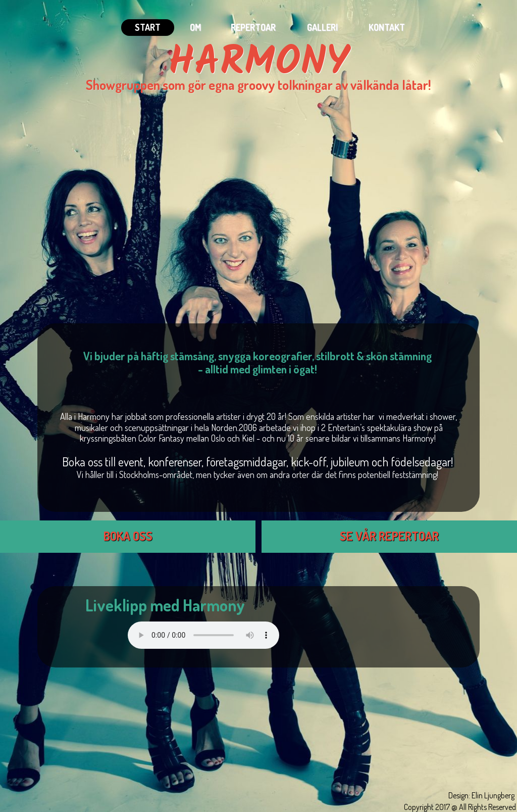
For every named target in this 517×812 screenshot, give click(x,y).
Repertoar (253, 27)
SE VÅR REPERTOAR (389, 536)
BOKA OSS (128, 536)
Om (195, 27)
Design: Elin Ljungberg (481, 795)
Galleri (322, 27)
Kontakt (387, 27)
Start (148, 27)
